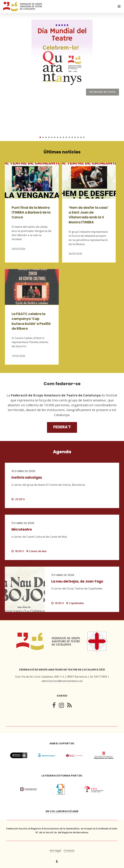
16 (84, 137)
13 (75, 137)
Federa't (62, 427)
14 (78, 137)
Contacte (69, 850)
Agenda (62, 452)
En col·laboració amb (62, 811)
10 (66, 137)
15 (81, 137)
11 (69, 137)
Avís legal (55, 850)
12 (72, 137)
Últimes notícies (62, 152)
